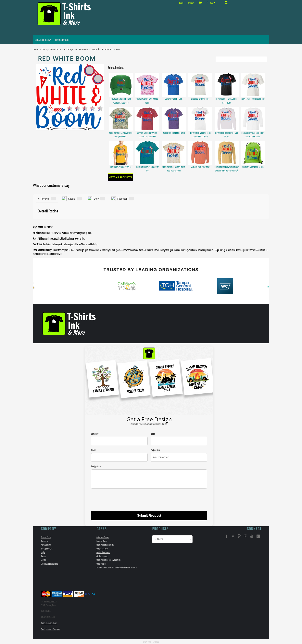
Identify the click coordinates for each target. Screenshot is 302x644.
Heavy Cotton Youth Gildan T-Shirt (253, 99)
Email (93, 449)
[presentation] (121, 500)
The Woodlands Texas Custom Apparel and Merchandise (117, 567)
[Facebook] (227, 536)
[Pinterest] (239, 536)
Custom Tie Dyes (102, 548)
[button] (212, 3)
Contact (44, 559)
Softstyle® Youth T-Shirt (174, 99)
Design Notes (96, 466)
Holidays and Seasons (76, 50)
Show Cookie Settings (151, 641)
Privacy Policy (46, 544)
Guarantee (44, 540)
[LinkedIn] (258, 536)
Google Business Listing (49, 563)
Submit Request (149, 515)
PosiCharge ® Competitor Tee (121, 167)
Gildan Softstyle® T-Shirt (200, 99)
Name (153, 433)
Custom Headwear (103, 552)
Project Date (155, 449)
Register (191, 3)
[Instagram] (245, 536)
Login (181, 3)
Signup (43, 556)
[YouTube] (252, 536)
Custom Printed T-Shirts (105, 544)
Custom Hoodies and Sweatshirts (108, 559)
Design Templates (52, 50)
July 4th (95, 50)
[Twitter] (233, 536)
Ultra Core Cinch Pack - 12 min (253, 167)
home (36, 50)
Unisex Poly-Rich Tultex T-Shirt (174, 133)
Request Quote (102, 540)
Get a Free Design (103, 537)
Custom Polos (101, 563)
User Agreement (47, 548)
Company (95, 433)
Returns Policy (46, 537)
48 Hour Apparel (102, 556)
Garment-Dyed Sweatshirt (200, 167)
